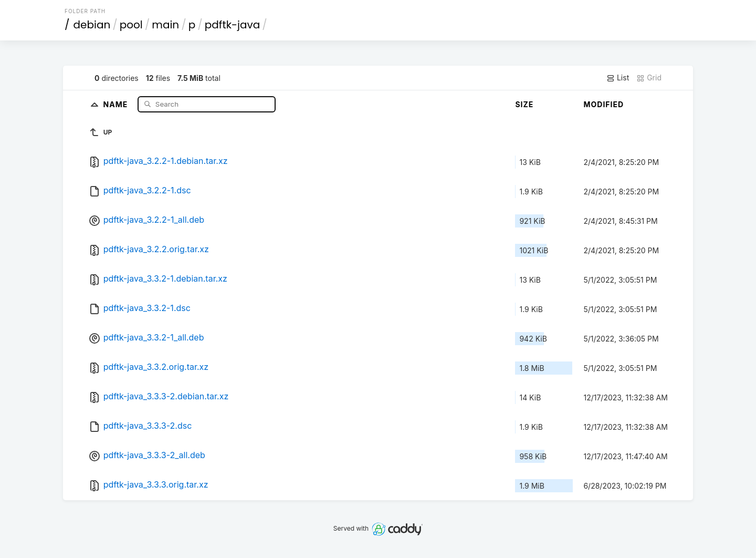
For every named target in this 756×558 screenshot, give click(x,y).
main (165, 25)
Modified (603, 104)
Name (117, 104)
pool (131, 25)
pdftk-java (232, 25)
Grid (649, 78)
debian (92, 25)
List (618, 78)
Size (524, 104)
